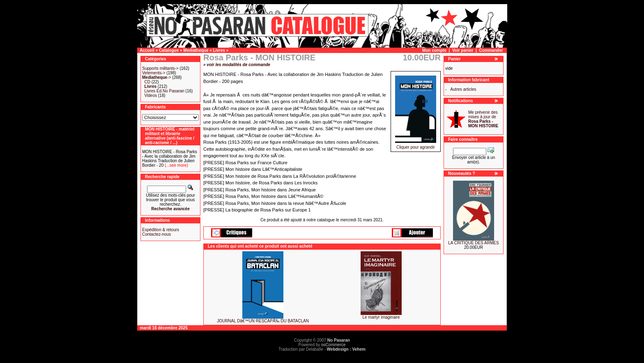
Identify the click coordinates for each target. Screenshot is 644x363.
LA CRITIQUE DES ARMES (473, 243)
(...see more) (176, 165)
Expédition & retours (161, 230)
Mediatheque (196, 50)
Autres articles (463, 89)
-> (156, 77)
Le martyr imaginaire (381, 317)
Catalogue (169, 50)
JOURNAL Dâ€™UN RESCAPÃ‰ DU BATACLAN (263, 321)
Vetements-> (154, 73)
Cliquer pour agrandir (416, 145)
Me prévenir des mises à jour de (483, 119)
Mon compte (434, 50)
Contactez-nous (156, 234)
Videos (151, 95)
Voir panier (463, 50)
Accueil (147, 50)
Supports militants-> (160, 68)
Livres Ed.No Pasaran (164, 91)
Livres (219, 50)
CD (147, 82)
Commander (491, 50)
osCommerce (333, 345)
